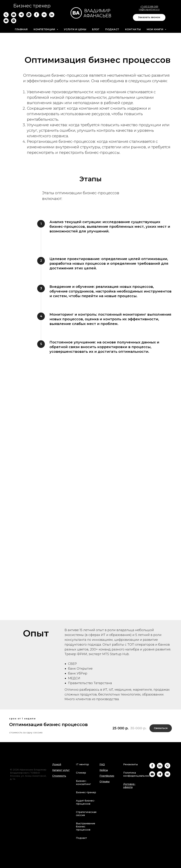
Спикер (81, 773)
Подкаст (112, 29)
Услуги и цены (75, 29)
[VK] (167, 776)
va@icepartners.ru (149, 9)
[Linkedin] (160, 768)
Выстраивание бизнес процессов (86, 827)
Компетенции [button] (45, 29)
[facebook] (37, 16)
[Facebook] (152, 768)
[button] (149, 17)
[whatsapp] (29, 16)
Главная (21, 29)
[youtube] (6, 22)
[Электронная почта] (14, 16)
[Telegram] (160, 776)
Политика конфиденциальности (138, 774)
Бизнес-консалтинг (83, 783)
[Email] (152, 776)
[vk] (44, 16)
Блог (96, 29)
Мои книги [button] (155, 29)
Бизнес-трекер (86, 792)
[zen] (14, 22)
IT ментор (82, 764)
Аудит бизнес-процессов (85, 802)
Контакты (133, 29)
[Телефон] (6, 16)
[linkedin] (52, 16)
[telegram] (21, 16)
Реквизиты (130, 764)
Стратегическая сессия (86, 814)
